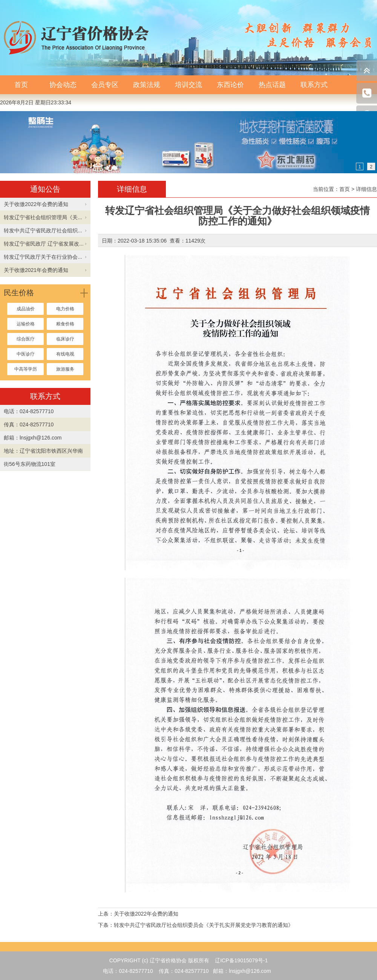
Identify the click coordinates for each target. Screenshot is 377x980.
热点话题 (272, 85)
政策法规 (147, 85)
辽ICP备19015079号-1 (241, 960)
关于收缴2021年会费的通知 (36, 270)
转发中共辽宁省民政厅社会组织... (43, 230)
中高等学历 (26, 369)
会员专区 (105, 85)
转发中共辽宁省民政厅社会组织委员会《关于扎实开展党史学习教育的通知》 (204, 925)
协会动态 (63, 85)
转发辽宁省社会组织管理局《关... (43, 217)
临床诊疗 (65, 339)
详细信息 (366, 189)
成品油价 (26, 309)
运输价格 (26, 324)
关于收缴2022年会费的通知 (36, 204)
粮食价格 (65, 324)
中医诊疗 (26, 354)
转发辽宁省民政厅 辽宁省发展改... (44, 244)
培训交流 (188, 85)
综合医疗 (26, 339)
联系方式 (314, 85)
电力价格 (65, 309)
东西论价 (230, 85)
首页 (21, 85)
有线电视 (65, 354)
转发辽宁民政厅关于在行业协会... (43, 257)
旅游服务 (65, 369)
